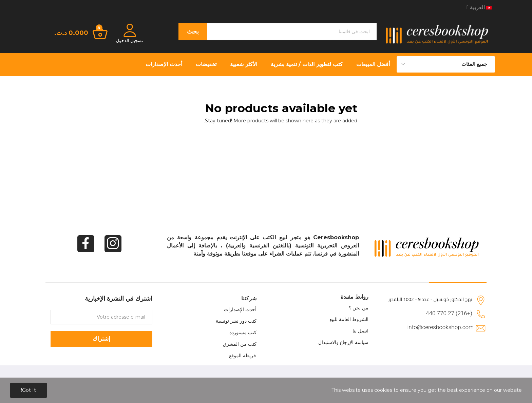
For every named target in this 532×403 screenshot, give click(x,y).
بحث (193, 32)
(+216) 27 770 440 (449, 313)
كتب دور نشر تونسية (236, 321)
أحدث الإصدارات (240, 309)
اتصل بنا (360, 331)
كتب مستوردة (243, 333)
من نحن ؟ (359, 308)
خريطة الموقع (243, 356)
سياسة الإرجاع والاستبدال (343, 342)
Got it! (28, 390)
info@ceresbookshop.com (441, 327)
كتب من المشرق (240, 344)
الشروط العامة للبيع (349, 319)
